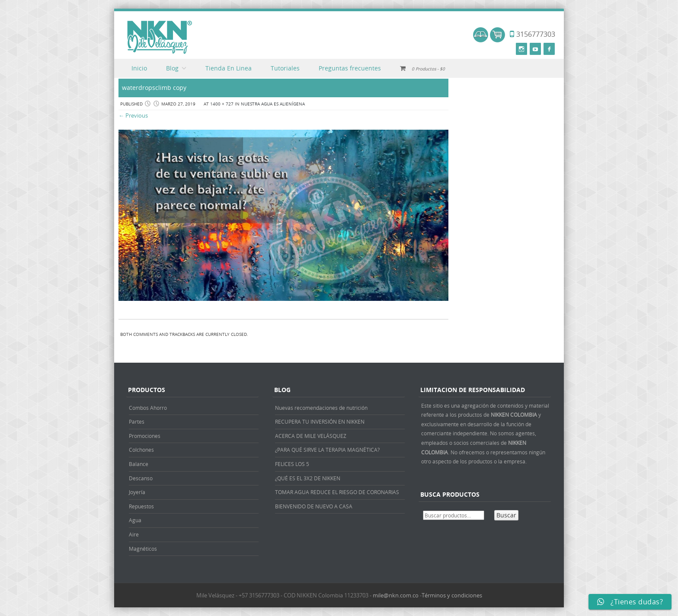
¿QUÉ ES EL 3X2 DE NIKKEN (308, 478)
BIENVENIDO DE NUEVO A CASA (314, 506)
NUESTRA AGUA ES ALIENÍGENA (273, 104)
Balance (139, 464)
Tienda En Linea (229, 68)
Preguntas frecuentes (350, 68)
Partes (137, 421)
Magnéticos (143, 549)
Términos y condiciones (452, 595)
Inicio (139, 68)
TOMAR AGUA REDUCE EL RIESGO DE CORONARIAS (337, 492)
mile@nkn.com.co (396, 595)
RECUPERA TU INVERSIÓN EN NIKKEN (320, 421)
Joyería (137, 492)
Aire (134, 534)
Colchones (141, 450)
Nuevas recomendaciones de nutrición (321, 408)
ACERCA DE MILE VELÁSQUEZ (311, 436)
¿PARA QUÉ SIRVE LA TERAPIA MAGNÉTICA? (327, 450)
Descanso (141, 478)
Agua (135, 520)
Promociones (145, 436)
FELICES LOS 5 (292, 464)
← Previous (133, 115)
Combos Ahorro (148, 408)
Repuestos (141, 506)
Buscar (506, 515)
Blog (172, 68)
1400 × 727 (222, 104)
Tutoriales (285, 68)
